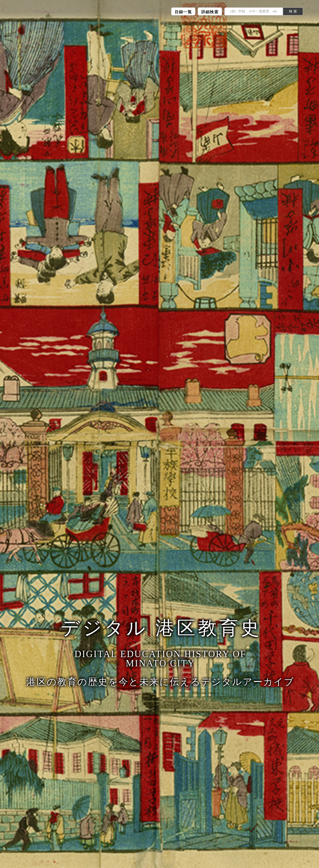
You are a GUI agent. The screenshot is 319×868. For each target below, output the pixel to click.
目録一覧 (183, 12)
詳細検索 (210, 12)
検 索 (293, 11)
